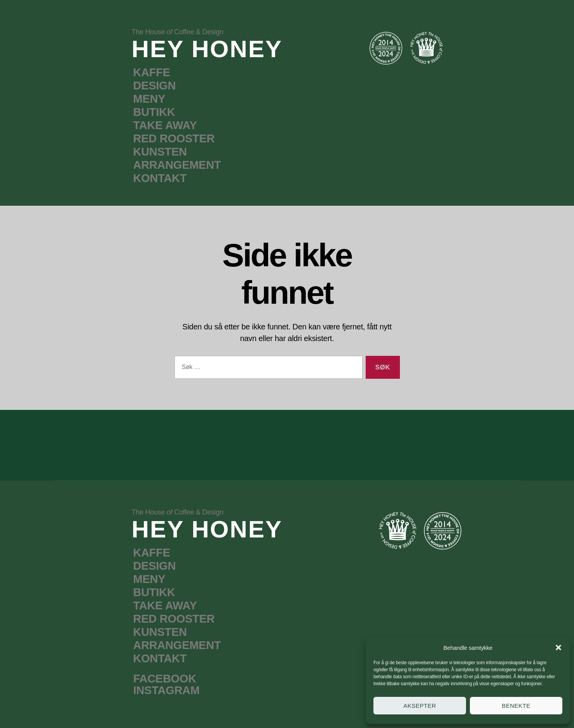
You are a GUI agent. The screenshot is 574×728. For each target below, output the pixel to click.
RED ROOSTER (174, 138)
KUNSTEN (160, 152)
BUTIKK (154, 112)
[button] (558, 647)
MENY (149, 99)
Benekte (516, 706)
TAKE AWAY (165, 125)
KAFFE (152, 72)
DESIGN (155, 86)
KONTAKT (160, 178)
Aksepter (420, 706)
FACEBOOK (165, 679)
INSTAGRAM (167, 690)
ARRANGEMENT (177, 165)
